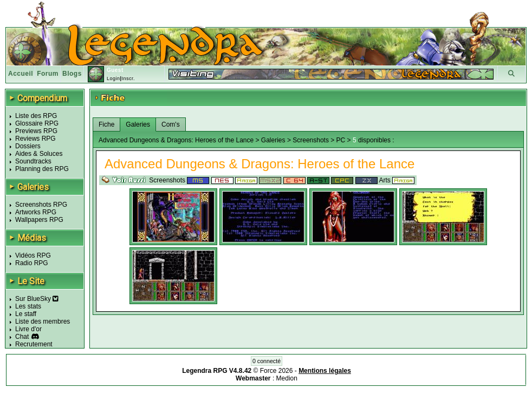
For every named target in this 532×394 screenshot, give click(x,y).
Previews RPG (36, 131)
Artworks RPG (36, 212)
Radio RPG (32, 263)
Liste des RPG (36, 116)
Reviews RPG (35, 139)
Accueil (21, 74)
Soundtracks (33, 161)
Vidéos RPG (33, 255)
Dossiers (28, 146)
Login (113, 78)
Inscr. (128, 78)
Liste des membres (43, 321)
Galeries (138, 124)
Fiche (106, 124)
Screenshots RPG (41, 205)
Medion (287, 378)
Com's (171, 124)
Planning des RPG (42, 169)
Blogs (72, 74)
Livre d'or (28, 329)
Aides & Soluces (39, 154)
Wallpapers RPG (39, 220)
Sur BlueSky (37, 299)
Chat (22, 337)
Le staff (26, 314)
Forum (48, 74)
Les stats (28, 306)
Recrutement (34, 344)
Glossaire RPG (37, 123)
